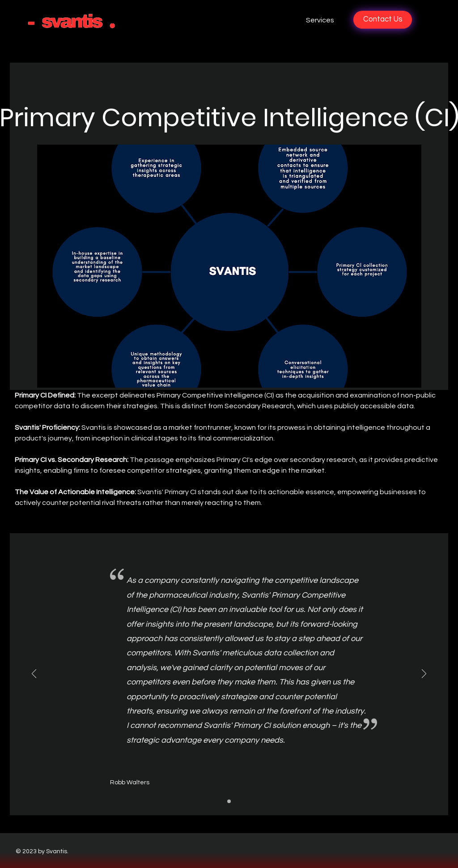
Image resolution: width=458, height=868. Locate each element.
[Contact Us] (383, 20)
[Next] (424, 674)
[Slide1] (229, 801)
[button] (281, 20)
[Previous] (34, 674)
